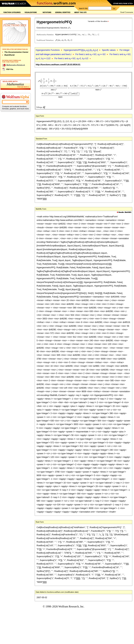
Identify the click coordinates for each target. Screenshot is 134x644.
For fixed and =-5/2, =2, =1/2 (71, 58)
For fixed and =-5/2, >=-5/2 (90, 54)
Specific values (109, 50)
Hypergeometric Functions (48, 50)
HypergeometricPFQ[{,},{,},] (81, 50)
